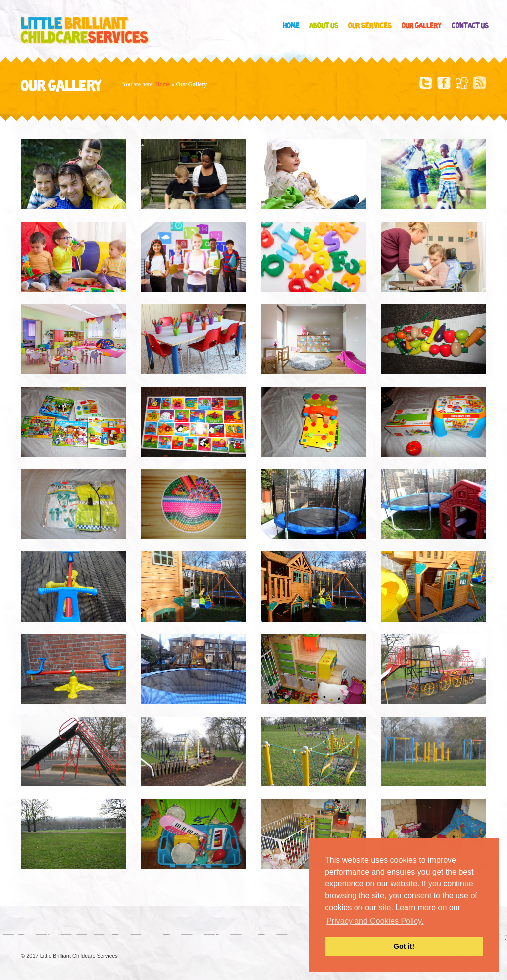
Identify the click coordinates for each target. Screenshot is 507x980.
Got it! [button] (404, 946)
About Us (324, 26)
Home (291, 26)
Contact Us (470, 26)
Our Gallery (422, 26)
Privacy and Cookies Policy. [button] (375, 921)
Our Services (370, 26)
